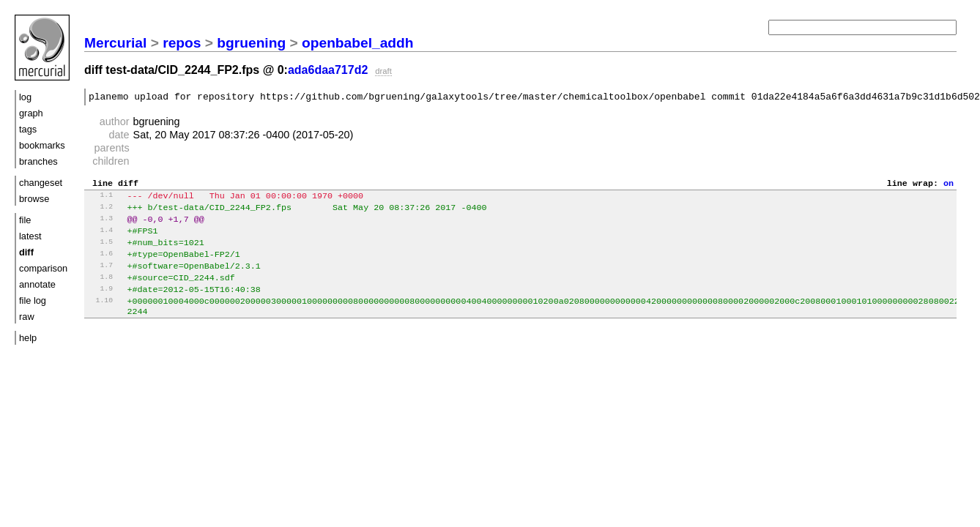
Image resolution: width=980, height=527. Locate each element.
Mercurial (115, 43)
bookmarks (42, 145)
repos (182, 43)
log (25, 97)
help (28, 338)
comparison (43, 268)
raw (27, 317)
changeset (41, 183)
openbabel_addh (357, 43)
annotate (37, 284)
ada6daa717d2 (328, 70)
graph (31, 113)
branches (38, 161)
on (949, 187)
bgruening (251, 43)
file (25, 220)
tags (28, 129)
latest (30, 236)
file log (33, 300)
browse (34, 199)
